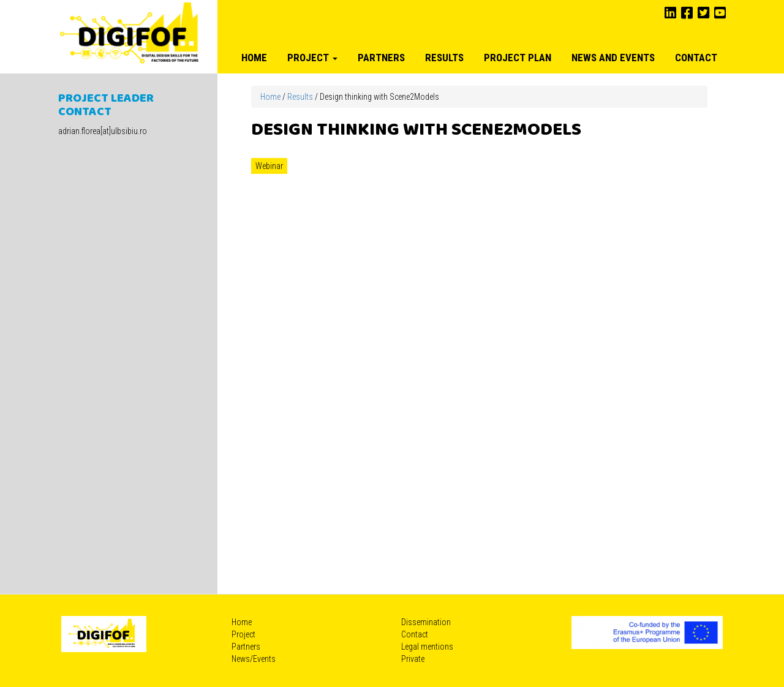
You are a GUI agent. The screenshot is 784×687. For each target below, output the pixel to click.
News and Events (613, 58)
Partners (381, 58)
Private (413, 659)
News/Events (254, 659)
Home (254, 58)
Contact (696, 58)
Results (444, 58)
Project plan (518, 58)
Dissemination (426, 622)
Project (312, 58)
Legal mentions (427, 647)
